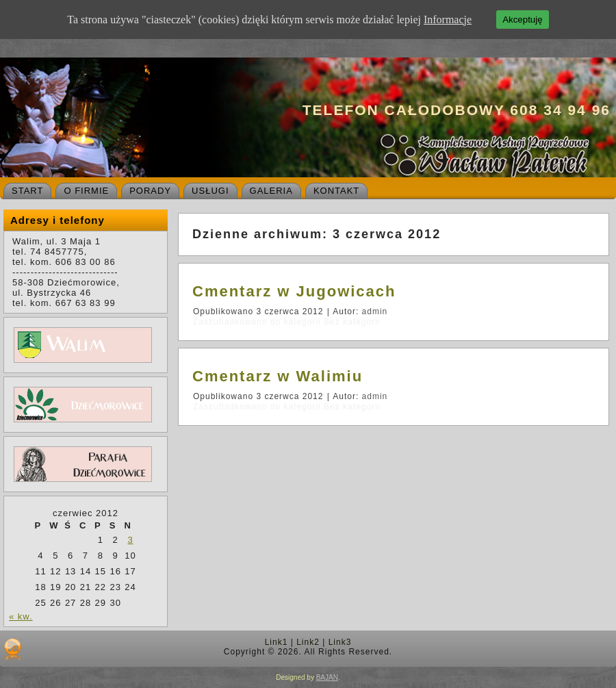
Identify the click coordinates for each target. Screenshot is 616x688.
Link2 (308, 642)
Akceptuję (523, 20)
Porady (150, 191)
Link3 (340, 642)
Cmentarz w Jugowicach (294, 291)
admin (375, 311)
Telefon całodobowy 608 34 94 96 (457, 110)
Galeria (271, 191)
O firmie (86, 191)
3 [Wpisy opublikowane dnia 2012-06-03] (130, 540)
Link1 (277, 642)
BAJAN (327, 677)
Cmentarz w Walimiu (278, 376)
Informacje (448, 20)
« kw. (21, 616)
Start (27, 191)
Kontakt (336, 191)
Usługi (210, 191)
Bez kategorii (352, 322)
